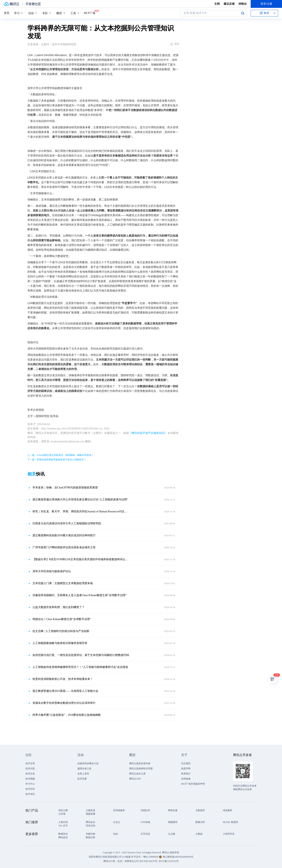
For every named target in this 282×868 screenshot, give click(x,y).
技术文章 (30, 763)
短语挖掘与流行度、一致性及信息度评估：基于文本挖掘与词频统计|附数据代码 (81, 655)
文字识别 (145, 834)
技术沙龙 (30, 774)
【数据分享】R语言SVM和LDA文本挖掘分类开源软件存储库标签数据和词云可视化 (81, 559)
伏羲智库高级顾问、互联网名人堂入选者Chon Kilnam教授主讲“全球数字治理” (80, 595)
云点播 (172, 834)
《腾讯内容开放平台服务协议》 (148, 433)
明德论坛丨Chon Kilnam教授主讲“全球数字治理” (62, 619)
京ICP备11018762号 (169, 861)
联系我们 (186, 774)
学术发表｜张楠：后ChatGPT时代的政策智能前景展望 (65, 488)
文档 (217, 4)
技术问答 (30, 769)
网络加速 (173, 810)
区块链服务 (119, 810)
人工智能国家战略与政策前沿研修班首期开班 (60, 643)
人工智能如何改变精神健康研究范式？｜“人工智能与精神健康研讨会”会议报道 (80, 667)
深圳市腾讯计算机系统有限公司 (105, 857)
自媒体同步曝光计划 (88, 763)
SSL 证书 (63, 826)
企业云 (117, 822)
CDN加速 (145, 822)
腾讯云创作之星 (137, 774)
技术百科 (30, 789)
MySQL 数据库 (230, 822)
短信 (116, 834)
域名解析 (228, 810)
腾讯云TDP (135, 779)
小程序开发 (229, 834)
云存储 (62, 814)
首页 (7, 13)
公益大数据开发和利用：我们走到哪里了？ (59, 607)
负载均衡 (90, 834)
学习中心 (30, 784)
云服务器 (90, 810)
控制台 (243, 4)
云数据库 (200, 810)
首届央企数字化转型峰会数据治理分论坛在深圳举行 (64, 703)
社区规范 (186, 763)
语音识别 (90, 826)
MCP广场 (89, 13)
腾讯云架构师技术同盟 (141, 769)
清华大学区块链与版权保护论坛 (52, 571)
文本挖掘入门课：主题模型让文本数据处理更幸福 (63, 583)
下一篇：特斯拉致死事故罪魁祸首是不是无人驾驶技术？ (57, 460)
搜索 (243, 13)
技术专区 (30, 794)
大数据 (199, 834)
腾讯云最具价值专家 (140, 763)
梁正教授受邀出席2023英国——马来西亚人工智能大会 (65, 691)
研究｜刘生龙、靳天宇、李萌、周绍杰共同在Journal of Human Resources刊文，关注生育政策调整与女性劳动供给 (81, 511)
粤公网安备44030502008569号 (178, 857)
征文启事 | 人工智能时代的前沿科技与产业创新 (61, 631)
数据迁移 (90, 837)
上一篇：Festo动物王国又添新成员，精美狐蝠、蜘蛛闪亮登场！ (61, 455)
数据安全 (63, 834)
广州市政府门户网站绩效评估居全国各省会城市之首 (64, 547)
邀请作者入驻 (84, 769)
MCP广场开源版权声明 (193, 784)
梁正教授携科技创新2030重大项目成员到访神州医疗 (64, 535)
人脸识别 (63, 822)
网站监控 (63, 837)
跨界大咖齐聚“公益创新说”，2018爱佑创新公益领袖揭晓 (67, 715)
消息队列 (145, 810)
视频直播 (90, 814)
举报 (175, 44)
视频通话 (173, 822)
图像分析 (200, 822)
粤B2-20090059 (151, 857)
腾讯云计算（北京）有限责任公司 (121, 861)
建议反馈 (229, 4)
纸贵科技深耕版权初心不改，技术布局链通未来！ (63, 679)
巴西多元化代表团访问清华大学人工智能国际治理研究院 (67, 523)
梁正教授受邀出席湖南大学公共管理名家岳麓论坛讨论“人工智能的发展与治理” (80, 500)
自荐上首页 (83, 774)
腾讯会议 (90, 822)
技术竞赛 (82, 779)
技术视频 (30, 779)
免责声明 (186, 769)
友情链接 (186, 779)
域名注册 (63, 810)
